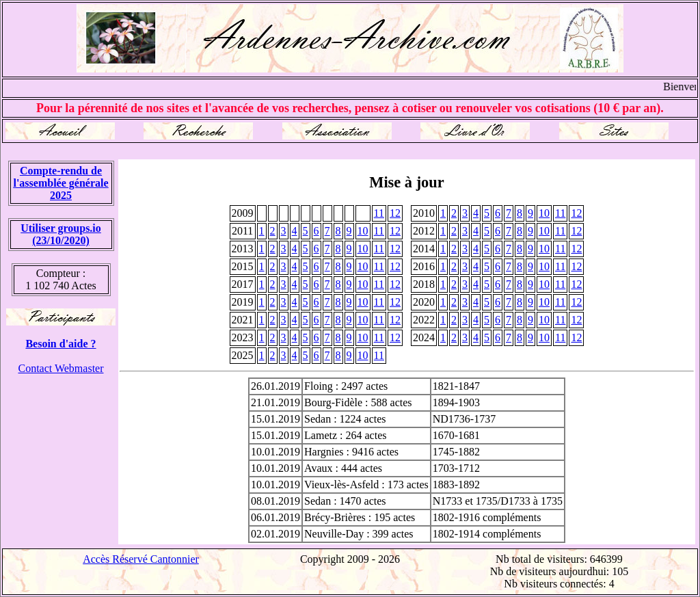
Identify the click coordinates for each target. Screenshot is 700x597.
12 (395, 213)
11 (379, 213)
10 (544, 213)
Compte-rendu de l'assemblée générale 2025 (60, 183)
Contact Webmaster (60, 368)
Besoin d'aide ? (60, 344)
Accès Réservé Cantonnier (141, 559)
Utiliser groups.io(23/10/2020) (61, 234)
